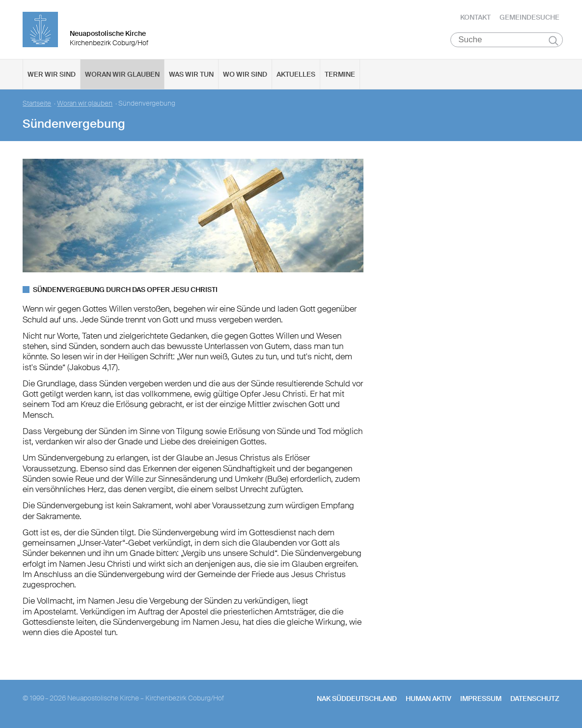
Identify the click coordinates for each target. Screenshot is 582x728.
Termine (340, 74)
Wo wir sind (245, 74)
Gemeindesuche (529, 17)
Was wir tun (191, 74)
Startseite (37, 103)
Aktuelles (296, 74)
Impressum (481, 699)
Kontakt (475, 17)
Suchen (554, 40)
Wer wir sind (52, 74)
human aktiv (429, 699)
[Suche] (507, 40)
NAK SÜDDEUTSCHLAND (357, 699)
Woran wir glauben (122, 74)
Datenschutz (535, 699)
